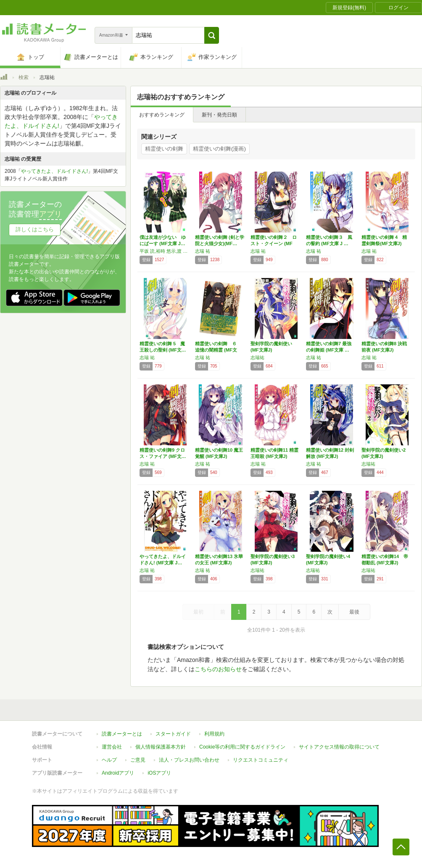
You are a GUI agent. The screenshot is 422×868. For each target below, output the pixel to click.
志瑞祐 (257, 357)
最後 (354, 612)
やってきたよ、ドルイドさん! (54, 171)
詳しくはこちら (35, 229)
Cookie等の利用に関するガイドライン (242, 747)
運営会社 (112, 747)
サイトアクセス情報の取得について (339, 747)
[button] (212, 35)
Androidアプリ (118, 773)
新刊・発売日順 (219, 115)
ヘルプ (109, 760)
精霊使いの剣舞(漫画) (219, 149)
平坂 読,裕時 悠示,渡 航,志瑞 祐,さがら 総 (165, 251)
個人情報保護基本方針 (161, 747)
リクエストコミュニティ (261, 760)
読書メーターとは (122, 734)
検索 (24, 77)
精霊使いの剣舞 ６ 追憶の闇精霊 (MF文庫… (218, 350)
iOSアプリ (159, 773)
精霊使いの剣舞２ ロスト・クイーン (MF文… (274, 243)
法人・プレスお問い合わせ (189, 760)
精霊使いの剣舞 (164, 149)
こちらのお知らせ (218, 669)
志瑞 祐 (203, 251)
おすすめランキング (162, 115)
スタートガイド (173, 734)
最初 (198, 612)
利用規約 (214, 734)
